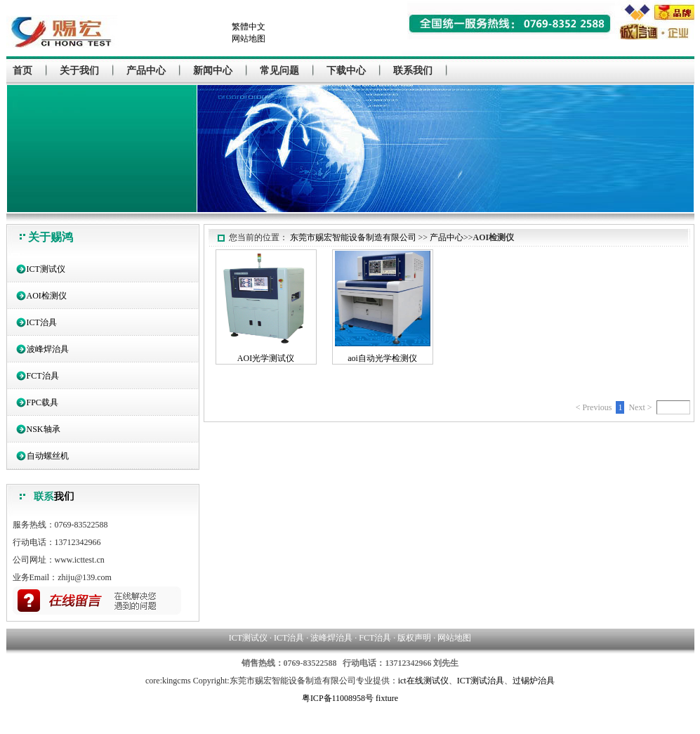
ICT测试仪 (46, 269)
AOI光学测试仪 (266, 358)
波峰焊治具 (48, 349)
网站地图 (249, 39)
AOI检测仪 (47, 296)
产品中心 (447, 237)
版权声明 (414, 638)
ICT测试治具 (481, 681)
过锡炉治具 (534, 681)
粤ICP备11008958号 (338, 698)
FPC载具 (42, 402)
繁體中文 (249, 27)
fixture (387, 698)
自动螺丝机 (48, 456)
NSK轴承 (44, 429)
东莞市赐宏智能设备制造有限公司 (353, 237)
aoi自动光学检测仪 (382, 358)
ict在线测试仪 (423, 681)
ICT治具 (42, 322)
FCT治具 (43, 376)
